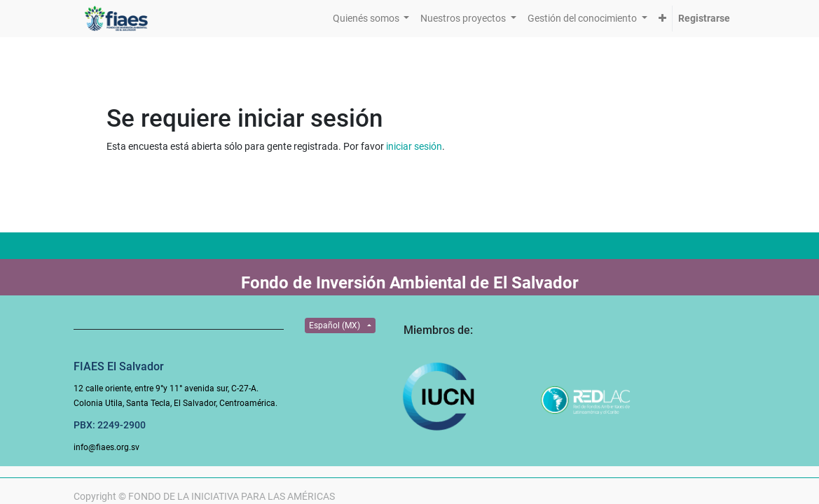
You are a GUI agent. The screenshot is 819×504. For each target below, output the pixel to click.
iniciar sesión (414, 146)
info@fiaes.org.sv (106, 447)
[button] (662, 19)
